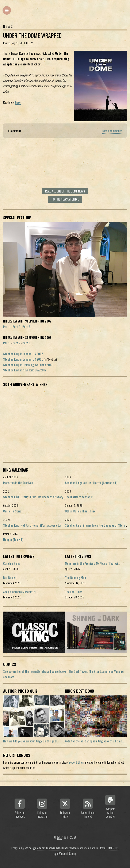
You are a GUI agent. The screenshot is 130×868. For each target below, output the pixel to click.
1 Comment (14, 131)
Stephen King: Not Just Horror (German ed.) (91, 483)
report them (77, 762)
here (18, 102)
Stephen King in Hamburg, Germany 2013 (28, 365)
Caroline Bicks (12, 563)
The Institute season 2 (79, 497)
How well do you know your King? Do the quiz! (30, 741)
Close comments (112, 131)
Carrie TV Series (13, 511)
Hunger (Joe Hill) (13, 539)
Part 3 (26, 327)
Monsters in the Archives (18, 483)
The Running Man (75, 578)
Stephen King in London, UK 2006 (23, 354)
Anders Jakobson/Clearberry (54, 848)
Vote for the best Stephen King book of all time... (94, 741)
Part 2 (16, 327)
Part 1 (7, 327)
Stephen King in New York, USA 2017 (25, 370)
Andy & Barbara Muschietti (19, 592)
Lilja (59, 837)
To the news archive (65, 199)
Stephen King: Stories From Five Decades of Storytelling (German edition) (47, 497)
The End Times (74, 592)
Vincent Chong (68, 853)
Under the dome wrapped (32, 35)
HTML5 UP (112, 848)
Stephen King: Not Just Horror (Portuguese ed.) (32, 525)
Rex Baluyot (10, 578)
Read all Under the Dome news (65, 191)
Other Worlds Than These (80, 511)
